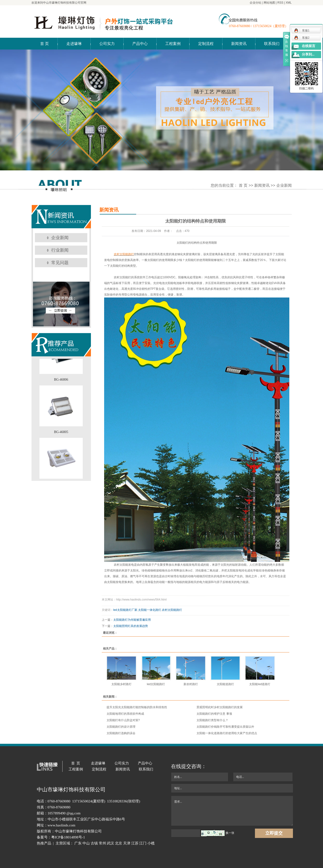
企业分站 (255, 3)
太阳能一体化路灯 (150, 610)
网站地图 (269, 3)
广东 (78, 843)
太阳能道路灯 (225, 684)
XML (289, 3)
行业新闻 (60, 250)
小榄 (151, 843)
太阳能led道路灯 (260, 684)
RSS (280, 3)
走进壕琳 (74, 44)
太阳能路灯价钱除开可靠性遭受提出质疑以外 (225, 727)
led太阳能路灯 (156, 684)
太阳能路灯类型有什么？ (212, 720)
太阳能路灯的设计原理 (121, 727)
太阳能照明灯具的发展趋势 (131, 626)
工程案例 (173, 44)
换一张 (230, 833)
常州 (102, 843)
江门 (143, 843)
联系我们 (272, 44)
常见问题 (60, 263)
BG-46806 (61, 381)
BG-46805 (61, 433)
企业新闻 (284, 185)
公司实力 (107, 44)
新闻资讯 (239, 44)
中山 (86, 843)
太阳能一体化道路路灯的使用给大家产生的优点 (227, 733)
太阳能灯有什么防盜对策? (123, 720)
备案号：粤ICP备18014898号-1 (61, 837)
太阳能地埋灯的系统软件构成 (125, 714)
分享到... (308, 54)
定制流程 (206, 44)
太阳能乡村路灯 (121, 684)
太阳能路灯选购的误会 (121, 733)
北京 (119, 843)
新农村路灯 (191, 684)
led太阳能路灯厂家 (125, 610)
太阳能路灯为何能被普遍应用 (132, 620)
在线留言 (309, 46)
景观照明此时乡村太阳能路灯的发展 (220, 707)
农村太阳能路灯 (172, 610)
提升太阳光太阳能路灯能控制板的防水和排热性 (137, 707)
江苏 (135, 843)
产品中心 (140, 44)
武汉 (110, 843)
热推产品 (44, 843)
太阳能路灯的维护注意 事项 (214, 714)
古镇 (94, 843)
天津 (127, 843)
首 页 (44, 44)
